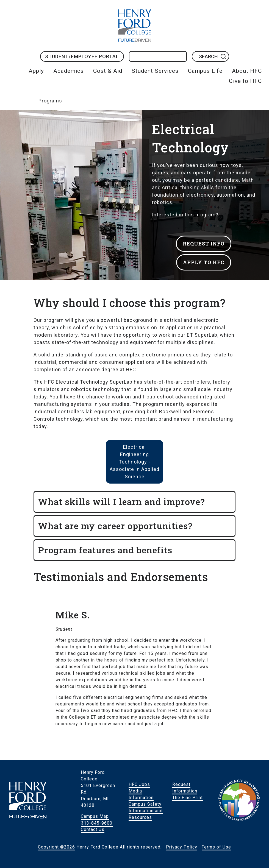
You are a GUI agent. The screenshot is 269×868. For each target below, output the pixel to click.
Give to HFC (245, 81)
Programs (50, 101)
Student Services (155, 71)
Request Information (185, 788)
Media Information (141, 794)
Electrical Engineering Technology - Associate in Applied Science (134, 462)
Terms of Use (216, 847)
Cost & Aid (108, 71)
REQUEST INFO (204, 244)
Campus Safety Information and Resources (146, 811)
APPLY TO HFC (204, 262)
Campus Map (95, 816)
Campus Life (205, 71)
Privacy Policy (182, 847)
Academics (69, 71)
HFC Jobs (139, 784)
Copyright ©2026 (56, 847)
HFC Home (135, 26)
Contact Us (93, 829)
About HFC (247, 71)
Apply (36, 71)
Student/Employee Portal (82, 56)
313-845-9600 (97, 823)
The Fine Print (188, 798)
